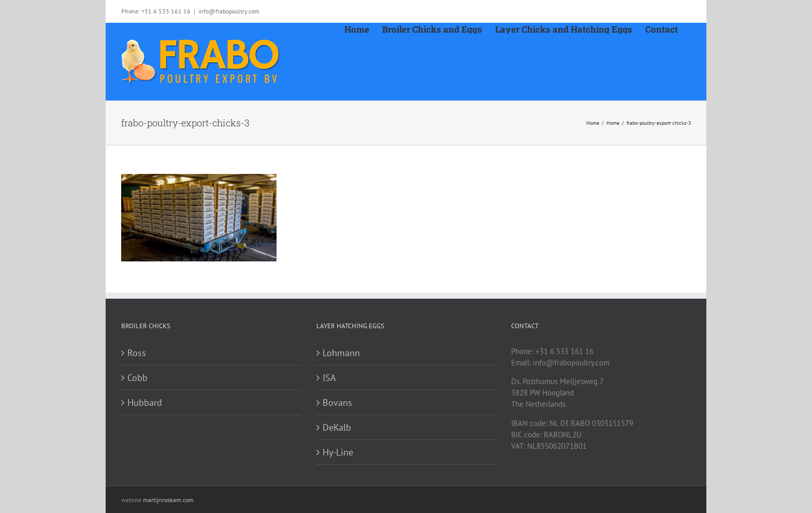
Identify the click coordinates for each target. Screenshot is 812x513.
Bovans (337, 402)
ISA (329, 378)
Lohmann (341, 353)
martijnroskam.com (168, 500)
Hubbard (145, 402)
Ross (137, 353)
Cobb (137, 378)
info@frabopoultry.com (229, 11)
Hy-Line (338, 452)
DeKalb (337, 427)
